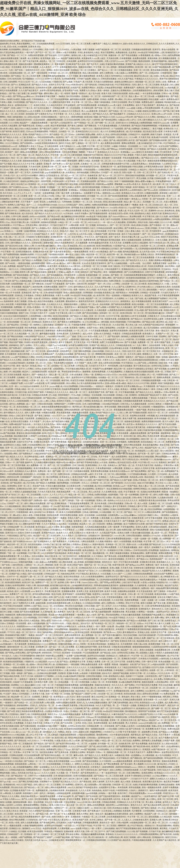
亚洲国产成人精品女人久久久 (138, 64)
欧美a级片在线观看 (160, 137)
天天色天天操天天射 (145, 465)
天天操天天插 (155, 831)
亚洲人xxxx (82, 336)
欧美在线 (165, 565)
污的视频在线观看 (56, 254)
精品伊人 (144, 170)
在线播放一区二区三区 (108, 377)
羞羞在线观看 (148, 682)
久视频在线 (57, 82)
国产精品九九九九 (101, 114)
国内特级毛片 (107, 536)
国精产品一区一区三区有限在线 (161, 638)
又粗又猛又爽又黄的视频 (54, 260)
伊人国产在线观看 (107, 137)
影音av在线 (90, 597)
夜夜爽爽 (94, 137)
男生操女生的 (17, 787)
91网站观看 (74, 225)
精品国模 (141, 641)
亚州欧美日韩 (63, 334)
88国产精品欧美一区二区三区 (109, 49)
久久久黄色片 (46, 67)
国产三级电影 (68, 500)
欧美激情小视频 (152, 152)
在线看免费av (114, 515)
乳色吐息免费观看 (156, 266)
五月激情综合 (81, 536)
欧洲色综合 (169, 129)
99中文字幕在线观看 (154, 518)
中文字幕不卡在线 (84, 826)
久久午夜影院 (106, 761)
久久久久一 (132, 618)
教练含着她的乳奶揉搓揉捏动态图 (163, 155)
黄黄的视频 (153, 58)
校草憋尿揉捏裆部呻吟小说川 (83, 228)
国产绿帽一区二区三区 (105, 123)
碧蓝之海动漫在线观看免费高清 (91, 539)
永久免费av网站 (158, 618)
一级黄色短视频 (23, 263)
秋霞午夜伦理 (119, 565)
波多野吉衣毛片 (89, 509)
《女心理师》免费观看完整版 (154, 263)
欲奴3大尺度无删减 (146, 483)
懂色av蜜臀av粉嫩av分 (145, 181)
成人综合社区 (28, 213)
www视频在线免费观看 (123, 761)
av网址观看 (50, 703)
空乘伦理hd (95, 172)
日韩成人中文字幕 (52, 723)
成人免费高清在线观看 (111, 143)
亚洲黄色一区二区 (33, 738)
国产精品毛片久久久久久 (37, 102)
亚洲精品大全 (114, 644)
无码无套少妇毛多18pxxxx (29, 773)
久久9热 (59, 676)
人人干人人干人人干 (23, 193)
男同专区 (157, 761)
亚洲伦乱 (19, 295)
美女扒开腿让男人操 (20, 222)
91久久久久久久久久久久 (127, 500)
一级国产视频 (141, 410)
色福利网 (145, 134)
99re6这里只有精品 (29, 257)
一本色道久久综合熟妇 (13, 761)
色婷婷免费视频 (99, 372)
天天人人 (85, 483)
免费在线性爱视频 (36, 55)
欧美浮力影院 (19, 131)
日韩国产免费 (169, 741)
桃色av (15, 694)
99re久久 (71, 787)
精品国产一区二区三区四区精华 (100, 298)
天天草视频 (140, 339)
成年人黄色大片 (88, 468)
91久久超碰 (76, 509)
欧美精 (61, 582)
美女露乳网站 (64, 509)
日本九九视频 (162, 240)
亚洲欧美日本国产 (130, 659)
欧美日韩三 (123, 793)
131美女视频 (76, 49)
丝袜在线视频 (98, 351)
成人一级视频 (11, 837)
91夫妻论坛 (117, 700)
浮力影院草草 (166, 152)
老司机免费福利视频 (71, 468)
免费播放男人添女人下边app (31, 146)
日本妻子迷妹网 (84, 79)
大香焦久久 (162, 275)
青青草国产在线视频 (113, 401)
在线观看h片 (43, 328)
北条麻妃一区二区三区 (91, 96)
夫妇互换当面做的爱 (147, 635)
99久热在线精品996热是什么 (141, 679)
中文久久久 (90, 237)
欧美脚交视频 (155, 644)
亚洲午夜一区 (146, 495)
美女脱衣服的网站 (164, 826)
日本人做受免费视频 (171, 55)
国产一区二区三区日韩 (120, 225)
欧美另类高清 (105, 647)
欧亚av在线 (93, 336)
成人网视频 (165, 577)
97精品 (50, 761)
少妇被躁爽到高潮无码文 (82, 585)
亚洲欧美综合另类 (41, 252)
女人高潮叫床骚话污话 (121, 518)
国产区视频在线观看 (158, 140)
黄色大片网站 (83, 814)
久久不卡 (45, 386)
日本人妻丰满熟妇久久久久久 (150, 120)
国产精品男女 (96, 272)
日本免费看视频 (61, 629)
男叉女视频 (141, 178)
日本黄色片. (96, 767)
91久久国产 (29, 383)
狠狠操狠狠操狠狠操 (141, 647)
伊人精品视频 (130, 161)
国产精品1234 (143, 559)
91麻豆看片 (173, 193)
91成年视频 (97, 506)
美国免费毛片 (66, 351)
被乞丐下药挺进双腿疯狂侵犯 (165, 64)
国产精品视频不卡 (118, 114)
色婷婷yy (159, 465)
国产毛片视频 (6, 164)
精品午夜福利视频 (59, 126)
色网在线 (141, 88)
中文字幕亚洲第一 (32, 547)
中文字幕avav (19, 225)
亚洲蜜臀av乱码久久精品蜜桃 (136, 243)
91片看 (119, 732)
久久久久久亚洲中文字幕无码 (48, 79)
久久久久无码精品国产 (68, 205)
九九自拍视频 (45, 82)
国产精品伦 (39, 744)
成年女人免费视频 (17, 404)
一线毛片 (162, 290)
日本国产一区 (107, 172)
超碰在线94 (5, 158)
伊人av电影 (92, 290)
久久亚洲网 (107, 492)
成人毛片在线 (95, 93)
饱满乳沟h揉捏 (14, 99)
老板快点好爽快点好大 (124, 82)
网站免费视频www (163, 457)
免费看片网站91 (89, 88)
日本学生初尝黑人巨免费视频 (20, 331)
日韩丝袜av (58, 717)
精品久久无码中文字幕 (145, 468)
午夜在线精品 (13, 536)
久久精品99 (103, 459)
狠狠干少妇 (24, 313)
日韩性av (128, 550)
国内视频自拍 (131, 711)
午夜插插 (163, 580)
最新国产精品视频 (121, 673)
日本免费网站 (129, 105)
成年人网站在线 (22, 170)
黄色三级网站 (85, 205)
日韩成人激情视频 (90, 512)
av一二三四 (11, 290)
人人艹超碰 (71, 336)
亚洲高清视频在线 (49, 117)
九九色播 (13, 729)
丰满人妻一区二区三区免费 (34, 550)
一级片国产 (30, 52)
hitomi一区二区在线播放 (54, 606)
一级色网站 (165, 515)
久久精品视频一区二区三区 (27, 334)
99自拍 (38, 143)
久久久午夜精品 (12, 143)
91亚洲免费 (25, 591)
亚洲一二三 (172, 196)
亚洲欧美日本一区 (109, 167)
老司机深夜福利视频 (91, 187)
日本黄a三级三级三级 (52, 544)
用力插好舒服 (105, 785)
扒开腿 (150, 178)
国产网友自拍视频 (15, 336)
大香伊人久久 (122, 137)
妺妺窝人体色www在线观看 (34, 216)
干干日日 (11, 632)
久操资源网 (72, 61)
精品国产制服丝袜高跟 (71, 58)
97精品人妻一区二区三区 (111, 741)
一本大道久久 (6, 656)
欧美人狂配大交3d (78, 533)
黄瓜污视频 (158, 129)
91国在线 (81, 275)
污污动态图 (77, 401)
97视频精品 (126, 295)
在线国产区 (76, 88)
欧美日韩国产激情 (163, 342)
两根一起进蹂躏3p (133, 755)
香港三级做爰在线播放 (120, 553)
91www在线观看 (155, 793)
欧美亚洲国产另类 (97, 392)
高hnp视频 (120, 626)
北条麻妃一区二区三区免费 (63, 366)
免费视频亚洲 (76, 73)
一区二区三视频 (12, 459)
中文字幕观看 (93, 342)
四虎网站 (163, 336)
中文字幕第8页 (170, 143)
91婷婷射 (96, 120)
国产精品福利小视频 (90, 741)
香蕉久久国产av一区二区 (79, 518)
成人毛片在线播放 (134, 131)
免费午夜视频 (93, 99)
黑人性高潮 (88, 82)
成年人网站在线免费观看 (50, 152)
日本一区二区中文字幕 (164, 354)
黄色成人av (27, 49)
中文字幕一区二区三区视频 (143, 656)
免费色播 (172, 82)
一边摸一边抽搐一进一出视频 (145, 539)
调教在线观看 (124, 407)
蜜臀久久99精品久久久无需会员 (67, 111)
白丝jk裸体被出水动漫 (48, 205)
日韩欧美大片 (154, 316)
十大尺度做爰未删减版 (108, 126)
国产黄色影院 (117, 483)
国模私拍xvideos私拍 (112, 193)
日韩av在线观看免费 (108, 178)
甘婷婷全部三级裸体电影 (43, 243)
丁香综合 (153, 398)
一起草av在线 (134, 263)
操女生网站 (118, 228)
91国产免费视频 (75, 823)
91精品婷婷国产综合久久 (35, 336)
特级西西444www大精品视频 (30, 626)
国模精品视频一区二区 (117, 752)
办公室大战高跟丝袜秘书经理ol (90, 383)
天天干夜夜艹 (27, 202)
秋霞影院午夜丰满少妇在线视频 (14, 167)
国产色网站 (130, 685)
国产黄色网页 (115, 459)
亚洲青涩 (71, 219)
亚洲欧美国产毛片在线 (76, 64)
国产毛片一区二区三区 (45, 52)
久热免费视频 (35, 316)
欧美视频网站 (15, 49)
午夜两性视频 (162, 375)
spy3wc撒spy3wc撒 (37, 459)
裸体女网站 (49, 93)
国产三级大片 (41, 708)
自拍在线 (38, 509)
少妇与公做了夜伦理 (89, 629)
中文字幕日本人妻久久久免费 (155, 216)
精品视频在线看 (18, 351)
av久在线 (104, 462)
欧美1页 (118, 172)
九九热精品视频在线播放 (45, 462)
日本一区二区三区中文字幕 (114, 662)
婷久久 (76, 644)
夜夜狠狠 (163, 193)
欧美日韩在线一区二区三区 (132, 313)
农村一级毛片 (115, 237)
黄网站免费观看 (129, 143)
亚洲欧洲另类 (11, 190)
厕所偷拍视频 (83, 172)
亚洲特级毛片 (145, 609)
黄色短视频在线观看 (160, 70)
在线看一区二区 (156, 670)
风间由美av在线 (137, 477)
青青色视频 (59, 178)
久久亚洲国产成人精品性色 (158, 717)
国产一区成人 (47, 178)
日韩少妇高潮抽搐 (87, 705)
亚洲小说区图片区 (107, 629)
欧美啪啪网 (5, 310)
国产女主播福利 (67, 149)
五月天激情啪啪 (173, 249)
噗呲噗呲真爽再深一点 (44, 64)
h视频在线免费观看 (68, 735)
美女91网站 (71, 383)
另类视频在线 (9, 530)
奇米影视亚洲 (154, 269)
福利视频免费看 (38, 263)
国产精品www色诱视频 (70, 199)
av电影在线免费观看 (86, 735)
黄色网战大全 (163, 105)
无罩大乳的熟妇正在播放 (118, 808)
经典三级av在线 (141, 644)
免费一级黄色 (79, 290)
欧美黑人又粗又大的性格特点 (109, 76)
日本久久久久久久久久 (77, 667)
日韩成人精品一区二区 (24, 389)
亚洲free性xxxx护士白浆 (162, 114)
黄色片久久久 (137, 805)
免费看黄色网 (90, 240)
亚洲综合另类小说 (17, 571)
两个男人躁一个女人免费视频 (63, 814)
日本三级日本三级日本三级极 (76, 779)
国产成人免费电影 (132, 129)
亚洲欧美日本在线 (148, 562)
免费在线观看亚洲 (15, 518)
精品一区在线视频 (36, 802)
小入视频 (15, 272)
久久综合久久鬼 (71, 348)
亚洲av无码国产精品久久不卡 (36, 134)
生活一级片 (46, 559)
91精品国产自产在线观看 (43, 688)
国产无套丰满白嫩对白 (112, 635)
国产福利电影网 (34, 653)
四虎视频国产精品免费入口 (154, 615)
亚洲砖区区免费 (128, 219)
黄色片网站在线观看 (31, 506)
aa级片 (163, 99)
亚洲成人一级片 (93, 626)
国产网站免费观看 (64, 269)
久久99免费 (47, 111)
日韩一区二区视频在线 (23, 744)
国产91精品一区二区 (26, 155)
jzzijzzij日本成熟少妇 (148, 723)
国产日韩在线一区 (137, 729)
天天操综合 (166, 269)
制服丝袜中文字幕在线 (93, 155)
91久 (22, 685)
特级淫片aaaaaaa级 (161, 123)
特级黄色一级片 (111, 541)
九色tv (50, 363)
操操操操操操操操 (31, 161)
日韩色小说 (123, 729)
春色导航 (65, 380)
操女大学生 (134, 703)
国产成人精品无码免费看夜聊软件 (64, 600)
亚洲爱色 (133, 395)
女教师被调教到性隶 (69, 67)
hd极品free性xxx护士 (127, 120)
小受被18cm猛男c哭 (46, 269)
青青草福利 (60, 64)
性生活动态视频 (130, 635)
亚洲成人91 (129, 468)
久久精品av (152, 673)
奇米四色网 (113, 366)
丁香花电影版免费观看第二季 (81, 503)
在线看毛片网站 (151, 307)
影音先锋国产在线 (71, 90)
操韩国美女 (126, 301)
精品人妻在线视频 (91, 73)
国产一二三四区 (125, 574)
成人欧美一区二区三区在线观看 (37, 746)
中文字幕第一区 (61, 114)
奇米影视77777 (147, 459)
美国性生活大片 (50, 322)
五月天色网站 (64, 55)
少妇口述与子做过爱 (29, 208)
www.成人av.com (18, 732)
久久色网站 (120, 298)
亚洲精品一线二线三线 (80, 711)
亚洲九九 (81, 703)
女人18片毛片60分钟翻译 (27, 175)
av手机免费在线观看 (152, 108)
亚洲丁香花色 (40, 202)
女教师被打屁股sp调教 (86, 134)
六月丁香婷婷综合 (127, 377)
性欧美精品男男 (64, 492)
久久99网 (133, 137)
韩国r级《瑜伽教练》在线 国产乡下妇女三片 (79, 571)
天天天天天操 (116, 243)
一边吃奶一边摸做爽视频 (44, 193)
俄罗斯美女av (122, 293)
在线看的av (71, 172)
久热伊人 (133, 790)
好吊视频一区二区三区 (156, 175)
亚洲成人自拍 (144, 632)
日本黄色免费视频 (87, 580)
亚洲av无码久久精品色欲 (29, 621)
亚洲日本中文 (11, 211)
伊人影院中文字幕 (35, 667)
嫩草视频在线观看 (78, 99)
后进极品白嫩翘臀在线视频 (61, 360)
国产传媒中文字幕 (101, 480)
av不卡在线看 (15, 293)
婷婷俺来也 (14, 345)
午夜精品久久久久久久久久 (147, 79)
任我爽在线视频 (51, 287)
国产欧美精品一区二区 (85, 354)
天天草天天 (130, 559)
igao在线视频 (92, 793)
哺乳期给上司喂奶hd (72, 544)
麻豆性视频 (46, 339)
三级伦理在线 (17, 565)
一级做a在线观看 (18, 667)
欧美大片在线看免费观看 (70, 512)
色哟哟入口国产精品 (17, 205)
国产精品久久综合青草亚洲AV (50, 670)
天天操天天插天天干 (59, 225)
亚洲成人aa (32, 137)
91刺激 (139, 108)
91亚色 (144, 582)
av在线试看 (40, 383)
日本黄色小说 (98, 269)
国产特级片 (104, 770)
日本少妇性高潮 (14, 79)
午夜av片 (18, 410)
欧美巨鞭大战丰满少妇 (60, 585)
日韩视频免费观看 (91, 823)
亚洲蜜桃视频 (7, 307)
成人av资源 (143, 503)
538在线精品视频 (143, 726)
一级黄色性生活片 (32, 70)
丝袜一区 (4, 293)
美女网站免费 (136, 216)
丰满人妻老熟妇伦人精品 (89, 52)
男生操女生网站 (73, 834)
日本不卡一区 (13, 577)
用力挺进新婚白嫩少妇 (155, 313)
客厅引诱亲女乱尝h (158, 243)
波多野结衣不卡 (128, 708)
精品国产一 (25, 123)
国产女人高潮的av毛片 (42, 228)
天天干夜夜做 (140, 149)
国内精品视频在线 (131, 252)
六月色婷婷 (162, 474)
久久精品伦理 (166, 817)
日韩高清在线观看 (120, 93)
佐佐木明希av (78, 237)
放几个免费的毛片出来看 (107, 211)
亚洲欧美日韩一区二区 (52, 167)
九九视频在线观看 (139, 404)
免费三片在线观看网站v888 (112, 342)
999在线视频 (102, 515)
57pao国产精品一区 (137, 208)
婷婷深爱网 (159, 90)
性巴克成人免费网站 (132, 741)
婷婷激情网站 (23, 705)
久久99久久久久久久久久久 (126, 834)
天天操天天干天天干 (98, 366)
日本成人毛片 (9, 175)
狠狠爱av (159, 392)
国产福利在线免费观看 (121, 304)
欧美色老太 (136, 571)
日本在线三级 (82, 366)
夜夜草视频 (73, 609)
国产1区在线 (97, 711)
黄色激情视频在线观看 (147, 597)
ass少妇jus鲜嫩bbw (129, 515)
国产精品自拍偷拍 (39, 272)
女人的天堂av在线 (85, 234)
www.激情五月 (138, 152)
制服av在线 (26, 99)
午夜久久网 (31, 585)
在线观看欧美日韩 (51, 290)
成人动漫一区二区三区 (76, 805)
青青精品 (163, 462)
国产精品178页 (42, 814)
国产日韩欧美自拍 (13, 213)
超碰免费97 (16, 260)
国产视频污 (80, 796)
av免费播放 (117, 811)
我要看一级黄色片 (79, 93)
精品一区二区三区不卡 (80, 231)
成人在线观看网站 (120, 457)
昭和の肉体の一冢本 (147, 389)
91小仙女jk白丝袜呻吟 (30, 386)
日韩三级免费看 (10, 82)
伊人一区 (151, 375)
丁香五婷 (7, 281)
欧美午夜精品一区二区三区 (145, 187)
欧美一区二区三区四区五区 (152, 205)
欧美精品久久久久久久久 (11, 134)
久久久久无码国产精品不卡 (38, 234)
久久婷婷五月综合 (170, 164)
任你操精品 (22, 290)
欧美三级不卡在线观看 (110, 219)
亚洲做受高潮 (38, 172)
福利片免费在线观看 (159, 790)
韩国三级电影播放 (103, 102)
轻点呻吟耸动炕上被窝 (154, 319)
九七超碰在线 (10, 779)
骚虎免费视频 (63, 483)
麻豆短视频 (66, 527)
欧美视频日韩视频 (93, 562)
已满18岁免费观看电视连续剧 (119, 539)
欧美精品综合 (102, 618)
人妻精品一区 (47, 506)
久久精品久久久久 (55, 304)
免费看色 (11, 489)
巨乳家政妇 (89, 559)
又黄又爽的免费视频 (82, 351)
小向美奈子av (109, 732)
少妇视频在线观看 (39, 372)
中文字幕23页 (144, 462)
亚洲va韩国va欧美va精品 (49, 149)
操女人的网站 (13, 208)
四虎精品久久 (112, 656)
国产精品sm (143, 720)
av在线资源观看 (22, 401)
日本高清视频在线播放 (76, 196)
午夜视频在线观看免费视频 (67, 685)
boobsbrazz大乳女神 (125, 117)
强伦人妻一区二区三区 (59, 375)
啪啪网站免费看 (27, 254)
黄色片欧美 (40, 749)
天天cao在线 (155, 237)
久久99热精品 (53, 498)
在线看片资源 (29, 360)
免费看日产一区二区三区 (46, 582)
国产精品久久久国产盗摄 (121, 480)
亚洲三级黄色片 (82, 272)
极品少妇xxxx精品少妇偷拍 (27, 129)
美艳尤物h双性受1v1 (30, 796)
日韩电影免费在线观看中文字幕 (116, 164)
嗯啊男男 (122, 826)
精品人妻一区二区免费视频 (86, 178)
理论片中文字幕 (133, 603)
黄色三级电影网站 (108, 328)
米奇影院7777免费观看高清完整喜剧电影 (134, 629)
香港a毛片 (65, 231)
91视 (167, 284)
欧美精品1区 (97, 401)
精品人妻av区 (91, 688)
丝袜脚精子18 (158, 547)
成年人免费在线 (106, 73)
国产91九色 (59, 597)
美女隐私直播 (36, 641)
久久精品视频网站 (115, 372)
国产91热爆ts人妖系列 (72, 187)
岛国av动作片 (122, 360)
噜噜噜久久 (148, 354)
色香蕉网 (127, 811)
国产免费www (59, 164)
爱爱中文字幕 (88, 799)
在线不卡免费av (82, 213)
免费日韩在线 (64, 474)
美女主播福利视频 (88, 208)
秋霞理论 (96, 594)
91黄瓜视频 (105, 518)
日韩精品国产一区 (52, 574)
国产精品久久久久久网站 (145, 117)
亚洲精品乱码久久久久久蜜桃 (134, 269)
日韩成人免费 (163, 389)
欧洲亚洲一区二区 (106, 688)
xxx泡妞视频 (170, 88)
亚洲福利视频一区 (94, 275)
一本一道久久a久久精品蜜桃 (114, 222)
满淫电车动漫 (115, 234)
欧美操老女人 (103, 225)
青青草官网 (46, 181)
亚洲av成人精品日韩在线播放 (41, 301)
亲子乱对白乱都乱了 (43, 108)
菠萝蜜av (94, 477)
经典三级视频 (89, 49)
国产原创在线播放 (21, 275)
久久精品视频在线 (13, 506)
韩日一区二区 (17, 158)
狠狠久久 (96, 79)
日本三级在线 (78, 465)
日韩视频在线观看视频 (151, 380)
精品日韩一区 (120, 369)
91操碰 (16, 612)
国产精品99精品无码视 (10, 676)
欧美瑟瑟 (127, 49)
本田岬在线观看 (126, 149)
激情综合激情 (90, 588)
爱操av (59, 52)
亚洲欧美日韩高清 (47, 568)
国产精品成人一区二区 (13, 140)
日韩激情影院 (166, 73)
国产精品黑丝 (16, 483)
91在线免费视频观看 (84, 149)
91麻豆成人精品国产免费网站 (24, 149)
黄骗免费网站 (96, 732)
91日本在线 (69, 213)
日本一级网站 (47, 70)
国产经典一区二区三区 (59, 310)
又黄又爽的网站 (133, 773)
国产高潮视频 (59, 580)
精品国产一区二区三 (130, 650)
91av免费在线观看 (168, 694)
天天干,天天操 (27, 676)
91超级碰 (93, 744)
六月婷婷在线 (32, 820)
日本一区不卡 (19, 369)
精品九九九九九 (43, 155)
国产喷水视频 (42, 310)
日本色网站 (38, 49)
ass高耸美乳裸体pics (139, 164)
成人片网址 (175, 304)
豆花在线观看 (39, 120)
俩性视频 (105, 322)
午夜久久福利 (141, 155)
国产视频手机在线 (27, 126)
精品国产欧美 (151, 295)
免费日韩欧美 (115, 281)
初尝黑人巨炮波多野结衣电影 (110, 88)
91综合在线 (128, 76)
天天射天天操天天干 (126, 178)
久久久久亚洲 (85, 790)
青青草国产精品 (57, 489)
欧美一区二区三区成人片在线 (42, 196)
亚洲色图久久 (149, 240)
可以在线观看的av (29, 700)
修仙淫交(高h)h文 (142, 76)
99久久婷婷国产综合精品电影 (54, 553)
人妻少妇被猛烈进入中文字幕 (95, 55)
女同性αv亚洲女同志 (77, 726)
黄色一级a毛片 (23, 366)
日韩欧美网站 (104, 170)
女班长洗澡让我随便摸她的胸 (70, 249)
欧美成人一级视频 (129, 389)
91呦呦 (162, 360)
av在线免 (151, 582)
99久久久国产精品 (126, 79)
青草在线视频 (110, 407)
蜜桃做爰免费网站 (126, 67)
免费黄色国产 (130, 88)
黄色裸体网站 (102, 735)
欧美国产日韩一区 (27, 790)
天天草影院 (45, 161)
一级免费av (150, 612)
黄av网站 (119, 99)
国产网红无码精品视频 (29, 782)
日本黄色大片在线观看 (17, 609)
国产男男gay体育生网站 (111, 582)
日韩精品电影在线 (106, 85)
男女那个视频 (49, 770)
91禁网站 (87, 401)
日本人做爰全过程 (81, 732)
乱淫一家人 (14, 386)
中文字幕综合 (127, 363)
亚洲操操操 (76, 817)
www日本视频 (169, 714)
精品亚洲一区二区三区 (96, 254)
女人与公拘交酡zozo (91, 322)
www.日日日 (36, 828)
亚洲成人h (9, 231)
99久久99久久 (94, 222)
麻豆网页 (160, 322)
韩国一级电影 (17, 673)
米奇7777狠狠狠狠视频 (124, 181)
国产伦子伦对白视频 (37, 304)
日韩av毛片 (86, 120)
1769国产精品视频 (62, 837)
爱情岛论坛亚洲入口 (22, 521)
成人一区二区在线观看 (50, 380)
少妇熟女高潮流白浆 (54, 711)
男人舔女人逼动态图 (122, 498)
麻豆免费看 (8, 741)
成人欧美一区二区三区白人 (165, 184)
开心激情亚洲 (132, 609)
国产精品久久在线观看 (157, 149)
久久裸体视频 (105, 571)
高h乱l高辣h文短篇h (140, 225)
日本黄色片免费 (171, 131)
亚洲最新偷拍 (62, 664)
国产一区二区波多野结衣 (153, 234)
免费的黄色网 (85, 556)
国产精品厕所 (142, 140)
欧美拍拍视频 (72, 260)
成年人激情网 (99, 782)
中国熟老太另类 (24, 779)
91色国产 (78, 82)
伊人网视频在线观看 (168, 58)
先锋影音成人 (171, 621)
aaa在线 (59, 240)
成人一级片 (66, 377)
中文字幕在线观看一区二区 (23, 310)
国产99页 (11, 711)
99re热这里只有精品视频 (149, 52)
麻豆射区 (172, 462)
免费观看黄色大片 (34, 770)
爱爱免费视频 (77, 117)
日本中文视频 (152, 336)
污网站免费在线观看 (89, 664)
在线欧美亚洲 (138, 518)
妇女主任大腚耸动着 (54, 802)
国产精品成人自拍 (108, 653)
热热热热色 (165, 550)
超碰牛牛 (29, 462)
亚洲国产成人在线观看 (140, 407)
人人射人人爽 (122, 413)
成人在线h (155, 76)
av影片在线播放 (70, 52)
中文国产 (89, 257)
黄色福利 (126, 697)
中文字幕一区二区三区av (83, 102)
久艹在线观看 (117, 129)
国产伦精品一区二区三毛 (67, 568)
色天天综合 (8, 193)
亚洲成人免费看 (107, 99)
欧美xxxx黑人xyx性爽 (59, 328)
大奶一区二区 (130, 597)
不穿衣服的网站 (134, 322)
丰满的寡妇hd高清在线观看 (87, 621)
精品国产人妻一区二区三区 (32, 577)
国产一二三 (32, 205)
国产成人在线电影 (92, 708)
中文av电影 (139, 310)
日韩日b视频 (90, 606)
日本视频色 (29, 295)
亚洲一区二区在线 (89, 457)
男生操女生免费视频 (18, 249)
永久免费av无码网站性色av (166, 679)
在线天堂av (87, 114)
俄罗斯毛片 (75, 457)
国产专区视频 (161, 369)
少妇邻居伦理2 (151, 676)
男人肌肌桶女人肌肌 (121, 571)
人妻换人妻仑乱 (72, 623)
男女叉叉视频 (134, 102)
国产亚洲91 (71, 284)
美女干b (3, 205)
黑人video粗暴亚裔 (90, 111)
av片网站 (116, 284)
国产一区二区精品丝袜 (149, 73)
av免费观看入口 (54, 202)
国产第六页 (50, 744)
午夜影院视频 (21, 304)
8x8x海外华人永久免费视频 (157, 691)
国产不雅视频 (129, 521)
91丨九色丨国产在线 (14, 70)
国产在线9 (5, 790)
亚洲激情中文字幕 (115, 550)
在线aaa (141, 623)
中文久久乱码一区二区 (28, 82)
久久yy (115, 287)
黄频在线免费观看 (170, 761)
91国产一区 (52, 550)
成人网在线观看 (66, 562)
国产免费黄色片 (60, 541)
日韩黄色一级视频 (50, 298)
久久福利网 (17, 793)
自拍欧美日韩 (168, 536)
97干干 (56, 67)
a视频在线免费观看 (39, 123)
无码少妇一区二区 (47, 705)
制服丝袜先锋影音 (103, 685)
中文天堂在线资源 (145, 591)
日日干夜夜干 (44, 618)
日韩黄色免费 (171, 319)
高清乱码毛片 (170, 310)
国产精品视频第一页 (153, 626)
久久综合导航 (37, 211)
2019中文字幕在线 (22, 319)
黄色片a (118, 688)
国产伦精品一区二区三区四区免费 (26, 76)
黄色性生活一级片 (110, 562)
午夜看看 (34, 170)
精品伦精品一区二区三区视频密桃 (84, 398)
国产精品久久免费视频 (32, 260)
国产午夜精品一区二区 (84, 123)
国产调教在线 (91, 126)
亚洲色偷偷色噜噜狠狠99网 (59, 603)
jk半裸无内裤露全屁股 (154, 167)
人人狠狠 (80, 530)
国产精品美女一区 (19, 776)
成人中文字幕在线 (135, 826)
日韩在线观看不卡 (28, 269)
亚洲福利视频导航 (159, 61)
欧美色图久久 (149, 334)
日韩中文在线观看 (119, 102)
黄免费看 (151, 767)
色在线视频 (105, 304)
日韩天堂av (125, 404)
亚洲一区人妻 (60, 565)
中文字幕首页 (25, 339)
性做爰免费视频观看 (71, 389)
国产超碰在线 (6, 541)
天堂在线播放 (70, 802)
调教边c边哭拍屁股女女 (50, 175)
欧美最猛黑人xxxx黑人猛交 (94, 58)
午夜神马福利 (58, 181)
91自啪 (52, 313)
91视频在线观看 (46, 776)
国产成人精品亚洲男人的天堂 (122, 140)
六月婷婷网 (78, 708)
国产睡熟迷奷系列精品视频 (109, 240)
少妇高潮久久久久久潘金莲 (82, 310)
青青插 (67, 93)
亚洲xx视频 (115, 568)
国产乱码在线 (67, 723)
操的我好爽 (38, 287)
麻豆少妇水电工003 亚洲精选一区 (26, 184)
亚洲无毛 (157, 49)
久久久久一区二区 (8, 600)
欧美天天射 (106, 93)
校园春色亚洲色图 (49, 222)
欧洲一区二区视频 (71, 167)
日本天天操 (150, 331)
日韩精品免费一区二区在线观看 (67, 108)
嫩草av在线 (79, 755)
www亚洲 (119, 199)
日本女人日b (69, 621)
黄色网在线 (170, 211)
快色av (94, 90)
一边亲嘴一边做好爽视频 (25, 231)
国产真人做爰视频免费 (101, 612)
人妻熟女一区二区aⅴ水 (89, 304)
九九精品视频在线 (130, 281)
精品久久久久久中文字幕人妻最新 (119, 155)
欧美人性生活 (151, 641)
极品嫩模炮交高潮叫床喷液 (73, 216)
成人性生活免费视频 (69, 386)
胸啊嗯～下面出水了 (88, 152)
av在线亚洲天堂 (66, 123)
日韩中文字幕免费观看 (155, 272)
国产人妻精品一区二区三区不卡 (86, 143)
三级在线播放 (48, 325)
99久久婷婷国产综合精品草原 (151, 325)
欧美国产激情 (17, 650)
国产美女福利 (51, 55)
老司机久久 (168, 802)
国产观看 (20, 462)
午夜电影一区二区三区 (58, 73)
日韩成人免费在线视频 (45, 295)
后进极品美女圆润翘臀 (47, 673)
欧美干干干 (44, 208)
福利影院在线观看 (48, 796)
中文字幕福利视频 (127, 392)
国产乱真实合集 (62, 752)
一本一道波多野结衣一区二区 (136, 688)
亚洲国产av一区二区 (165, 334)
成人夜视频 (79, 562)
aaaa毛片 (145, 237)
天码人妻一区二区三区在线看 (141, 594)
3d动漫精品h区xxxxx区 (169, 307)
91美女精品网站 (162, 682)
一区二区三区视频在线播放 (121, 70)
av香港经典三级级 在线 (79, 339)
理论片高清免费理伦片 (159, 170)
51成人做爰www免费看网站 (127, 73)
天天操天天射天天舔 (12, 580)
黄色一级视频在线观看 (95, 729)
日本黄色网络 (103, 749)
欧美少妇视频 (138, 304)
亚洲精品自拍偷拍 (167, 785)
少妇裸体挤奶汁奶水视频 (67, 184)
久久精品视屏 (101, 310)
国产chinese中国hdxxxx (118, 216)
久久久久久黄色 (49, 773)
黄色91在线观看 (169, 49)
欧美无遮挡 (53, 266)
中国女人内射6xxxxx (105, 199)
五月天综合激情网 (72, 120)
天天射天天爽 (164, 228)
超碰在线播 (41, 603)
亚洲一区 (83, 140)
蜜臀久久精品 (85, 161)
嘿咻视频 (119, 184)
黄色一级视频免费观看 (113, 272)
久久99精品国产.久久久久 (114, 339)
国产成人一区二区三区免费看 (62, 647)
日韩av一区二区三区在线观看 (70, 170)
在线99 (21, 533)
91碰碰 (139, 111)
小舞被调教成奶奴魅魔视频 (54, 76)
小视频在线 (29, 662)
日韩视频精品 (38, 99)
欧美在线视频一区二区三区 (29, 219)
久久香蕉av (26, 556)
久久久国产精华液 (103, 287)
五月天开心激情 (135, 354)
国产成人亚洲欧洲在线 (25, 88)
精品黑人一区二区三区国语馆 (53, 61)
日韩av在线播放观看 (135, 626)
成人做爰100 (17, 618)
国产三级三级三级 (156, 621)
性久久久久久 (101, 559)
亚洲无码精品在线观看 (30, 808)
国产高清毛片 (119, 278)
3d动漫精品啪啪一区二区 (20, 73)
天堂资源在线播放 (115, 597)
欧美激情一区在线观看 (112, 158)
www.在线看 (76, 761)
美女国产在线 (39, 486)
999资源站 (172, 263)
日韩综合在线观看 (119, 170)
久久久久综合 (130, 483)
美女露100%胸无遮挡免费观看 (62, 615)
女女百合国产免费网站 (168, 146)
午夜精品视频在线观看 (142, 840)
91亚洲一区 (34, 380)
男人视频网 (139, 764)
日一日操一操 (48, 738)
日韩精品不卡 (134, 134)
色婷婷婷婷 (9, 301)
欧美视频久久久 (164, 562)
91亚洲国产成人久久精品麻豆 (126, 246)
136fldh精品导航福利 (56, 336)
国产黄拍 (115, 641)
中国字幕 (130, 339)
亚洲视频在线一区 (136, 606)
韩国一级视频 (162, 357)
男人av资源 (120, 609)
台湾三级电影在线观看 (55, 383)
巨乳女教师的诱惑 (144, 219)
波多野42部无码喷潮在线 (51, 90)
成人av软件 (88, 334)
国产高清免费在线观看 (87, 105)
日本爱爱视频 (18, 738)
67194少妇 (156, 536)
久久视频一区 (63, 773)
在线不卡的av (93, 328)
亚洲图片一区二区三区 (83, 202)
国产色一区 (38, 293)
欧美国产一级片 (12, 152)
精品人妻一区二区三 (133, 202)
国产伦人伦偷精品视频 (118, 263)
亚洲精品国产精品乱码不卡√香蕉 (153, 395)
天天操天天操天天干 (170, 293)
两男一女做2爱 (35, 298)
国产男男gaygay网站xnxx (24, 96)
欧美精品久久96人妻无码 (133, 193)
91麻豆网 (36, 339)
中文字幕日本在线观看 (129, 562)
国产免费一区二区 (49, 480)
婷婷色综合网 (13, 477)
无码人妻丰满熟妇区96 (127, 632)
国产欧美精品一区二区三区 (103, 623)
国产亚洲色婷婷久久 (43, 541)
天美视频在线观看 (88, 181)
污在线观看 (35, 222)
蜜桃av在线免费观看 (29, 152)
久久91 (45, 495)
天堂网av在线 (74, 541)
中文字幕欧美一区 (132, 492)
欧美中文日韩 (114, 650)
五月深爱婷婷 (11, 354)
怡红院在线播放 (73, 96)
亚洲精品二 (146, 129)
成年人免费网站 (138, 691)
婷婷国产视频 (37, 93)
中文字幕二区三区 (31, 752)
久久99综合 (64, 49)
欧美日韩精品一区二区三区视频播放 (34, 190)
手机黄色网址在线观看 (64, 363)
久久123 (84, 577)
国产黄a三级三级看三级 (20, 93)
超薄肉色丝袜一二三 (24, 105)
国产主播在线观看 (28, 726)
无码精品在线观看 (88, 190)
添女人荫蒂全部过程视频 (116, 134)
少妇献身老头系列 (163, 287)
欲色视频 (98, 293)
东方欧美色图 (101, 503)
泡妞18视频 (154, 222)
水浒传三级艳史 (48, 184)
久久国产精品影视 (148, 770)
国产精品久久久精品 (79, 316)
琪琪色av (96, 700)
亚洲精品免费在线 (117, 131)
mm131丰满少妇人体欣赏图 (89, 802)
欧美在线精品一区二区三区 (29, 407)
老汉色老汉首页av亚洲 (153, 131)
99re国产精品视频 (62, 506)
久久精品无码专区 (55, 105)
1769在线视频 (88, 486)
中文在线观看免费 (91, 653)
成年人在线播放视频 (36, 623)
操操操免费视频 (7, 764)
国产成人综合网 (73, 164)
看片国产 (76, 749)
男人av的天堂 (95, 492)
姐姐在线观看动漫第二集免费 (14, 58)
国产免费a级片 (16, 348)
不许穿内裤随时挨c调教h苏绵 (32, 656)
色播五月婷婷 (71, 597)
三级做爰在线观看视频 (43, 281)
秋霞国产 (69, 178)
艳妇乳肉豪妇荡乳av (149, 580)
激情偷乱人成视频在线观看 (133, 336)
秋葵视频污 (154, 577)
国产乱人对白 (26, 536)
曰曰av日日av (112, 375)
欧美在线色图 (105, 600)
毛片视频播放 (28, 79)
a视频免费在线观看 (55, 120)
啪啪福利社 (74, 629)
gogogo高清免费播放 (105, 609)
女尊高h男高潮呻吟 (137, 717)
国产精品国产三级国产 (50, 129)
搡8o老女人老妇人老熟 (75, 254)
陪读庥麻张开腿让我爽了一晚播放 (51, 96)
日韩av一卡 (10, 462)
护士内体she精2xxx (146, 287)
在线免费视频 (30, 650)
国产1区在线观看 (36, 574)
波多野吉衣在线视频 (96, 656)
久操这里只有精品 (41, 530)
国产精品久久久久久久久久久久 (49, 213)
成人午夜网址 (34, 58)
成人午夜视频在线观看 (142, 301)
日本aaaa (30, 131)
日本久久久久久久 (113, 351)
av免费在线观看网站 (162, 219)
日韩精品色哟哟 (109, 802)
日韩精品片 (38, 659)
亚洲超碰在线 (9, 785)
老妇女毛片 (85, 623)
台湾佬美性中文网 (44, 88)
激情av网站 (107, 278)
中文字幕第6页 (123, 758)
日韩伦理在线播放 (109, 79)
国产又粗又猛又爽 (31, 61)
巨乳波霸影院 (70, 105)
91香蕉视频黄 (144, 55)
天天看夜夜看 (149, 386)
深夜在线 (162, 187)
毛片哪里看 (137, 811)
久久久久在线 (15, 629)
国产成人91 (103, 70)
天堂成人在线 (64, 480)
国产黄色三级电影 (76, 126)
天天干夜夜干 (165, 735)
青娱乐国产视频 (16, 342)
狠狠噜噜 (87, 372)
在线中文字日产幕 (57, 85)
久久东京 (98, 360)
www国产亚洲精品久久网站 (23, 357)
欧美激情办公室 (143, 708)
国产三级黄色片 (166, 676)
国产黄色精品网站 (109, 120)
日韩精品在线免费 (104, 228)
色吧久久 (101, 134)
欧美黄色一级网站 (78, 328)
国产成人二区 (154, 471)
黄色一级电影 (104, 90)
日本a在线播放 (76, 375)
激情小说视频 (147, 603)
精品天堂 (49, 556)
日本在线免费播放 (70, 152)
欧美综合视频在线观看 (144, 372)
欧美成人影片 (13, 591)
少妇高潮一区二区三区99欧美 (153, 246)
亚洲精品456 (100, 375)
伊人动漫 (53, 395)
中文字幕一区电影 (116, 231)
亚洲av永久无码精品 (103, 334)
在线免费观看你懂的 (127, 556)
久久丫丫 (103, 336)
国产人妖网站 (26, 345)
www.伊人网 (120, 536)
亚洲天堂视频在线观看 (83, 776)
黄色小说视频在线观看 (132, 240)
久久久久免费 (41, 254)
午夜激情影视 (164, 126)
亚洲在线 (5, 483)
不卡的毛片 (75, 773)
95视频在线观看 (151, 193)
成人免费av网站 (172, 703)
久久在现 (91, 609)
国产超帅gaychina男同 (135, 565)
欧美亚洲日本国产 (161, 301)
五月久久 (11, 401)
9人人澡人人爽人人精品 (98, 140)
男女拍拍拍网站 (113, 615)
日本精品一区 (26, 325)
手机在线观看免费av (46, 137)
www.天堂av (118, 161)
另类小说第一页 (51, 49)
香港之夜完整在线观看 (113, 202)
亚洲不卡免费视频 (171, 787)
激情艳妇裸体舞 (20, 802)
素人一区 (59, 93)
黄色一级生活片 (163, 331)
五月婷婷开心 (76, 334)
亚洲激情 (36, 697)
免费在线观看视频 (100, 205)
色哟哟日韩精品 (167, 158)
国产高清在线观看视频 (118, 196)
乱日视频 (22, 831)
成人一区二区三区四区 (15, 114)
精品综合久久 (42, 348)
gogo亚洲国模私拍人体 (55, 172)
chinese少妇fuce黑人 (91, 582)
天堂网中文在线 (74, 404)
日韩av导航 (8, 410)
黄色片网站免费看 (17, 820)
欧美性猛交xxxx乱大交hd (65, 697)
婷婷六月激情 (157, 134)
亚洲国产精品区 (49, 533)
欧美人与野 (93, 363)
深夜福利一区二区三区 (73, 240)
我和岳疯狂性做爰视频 (135, 175)
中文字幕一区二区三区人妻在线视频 (67, 155)
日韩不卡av (92, 325)
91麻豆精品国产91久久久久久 (125, 714)
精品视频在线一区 (101, 553)
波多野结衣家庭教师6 (119, 331)
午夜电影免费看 (79, 325)
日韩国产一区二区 (15, 503)
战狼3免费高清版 (125, 530)
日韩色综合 (63, 398)
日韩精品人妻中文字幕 (138, 506)
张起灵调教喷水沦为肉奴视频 (141, 457)
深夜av (14, 773)
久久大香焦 (14, 123)
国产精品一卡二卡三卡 (17, 55)
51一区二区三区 (81, 331)
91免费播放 (39, 758)
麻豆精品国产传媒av (87, 307)
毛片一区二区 (32, 539)
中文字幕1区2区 (105, 325)
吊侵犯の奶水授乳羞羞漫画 (36, 342)
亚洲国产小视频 (41, 600)
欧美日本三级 (28, 582)
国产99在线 (10, 263)
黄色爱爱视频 (155, 164)
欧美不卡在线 (111, 591)
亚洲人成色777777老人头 (22, 108)
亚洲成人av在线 (43, 126)
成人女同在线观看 (99, 231)
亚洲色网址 (132, 222)
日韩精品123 (134, 170)
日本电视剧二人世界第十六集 (126, 670)
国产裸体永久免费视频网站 (70, 322)
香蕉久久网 (29, 246)
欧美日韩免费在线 (104, 246)
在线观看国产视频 (83, 594)
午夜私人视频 (6, 102)
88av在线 (123, 375)
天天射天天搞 (66, 290)
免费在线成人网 (116, 837)
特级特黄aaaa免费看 (105, 184)
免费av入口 (8, 547)
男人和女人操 (167, 108)
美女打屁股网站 (108, 52)
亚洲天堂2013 (122, 123)
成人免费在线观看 (117, 723)
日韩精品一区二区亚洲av (11, 752)
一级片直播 (112, 793)
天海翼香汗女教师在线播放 (38, 237)
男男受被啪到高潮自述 (165, 254)
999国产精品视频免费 (162, 67)
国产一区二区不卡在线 (110, 708)
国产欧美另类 (166, 834)
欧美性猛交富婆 (82, 632)
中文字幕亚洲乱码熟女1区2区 (134, 266)
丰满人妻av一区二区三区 (14, 237)
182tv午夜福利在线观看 (32, 398)
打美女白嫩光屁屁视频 (166, 257)
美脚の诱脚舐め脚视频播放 (161, 260)
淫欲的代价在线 (71, 679)
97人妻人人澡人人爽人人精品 (43, 401)
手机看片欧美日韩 (53, 591)
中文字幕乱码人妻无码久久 (88, 574)
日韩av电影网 (170, 392)
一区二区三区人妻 (34, 732)
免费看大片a (85, 90)
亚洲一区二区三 (25, 486)
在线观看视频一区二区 (21, 284)
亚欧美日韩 (82, 284)
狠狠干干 (63, 287)
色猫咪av (113, 462)
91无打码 (72, 234)
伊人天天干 (10, 512)
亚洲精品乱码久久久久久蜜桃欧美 (94, 568)
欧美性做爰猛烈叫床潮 (60, 208)
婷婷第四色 (47, 653)
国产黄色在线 (111, 556)
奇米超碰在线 (42, 360)
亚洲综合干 (100, 489)
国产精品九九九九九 (150, 158)
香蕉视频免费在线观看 (124, 410)
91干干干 (9, 278)
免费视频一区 (20, 307)
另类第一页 (147, 199)
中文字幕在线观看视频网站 (88, 219)
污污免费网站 (68, 785)
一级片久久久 (64, 117)
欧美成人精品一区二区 (40, 366)
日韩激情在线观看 (39, 714)
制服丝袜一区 (115, 55)
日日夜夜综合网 (74, 486)
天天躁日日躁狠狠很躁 (104, 82)
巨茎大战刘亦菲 (166, 556)
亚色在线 (98, 202)
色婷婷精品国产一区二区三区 (115, 96)
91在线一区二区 (80, 222)
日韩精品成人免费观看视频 (140, 123)
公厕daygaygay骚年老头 (29, 480)
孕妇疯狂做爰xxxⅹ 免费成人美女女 (24, 240)
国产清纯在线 (91, 85)
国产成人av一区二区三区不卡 (74, 175)
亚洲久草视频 (151, 228)
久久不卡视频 (73, 76)
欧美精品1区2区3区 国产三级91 (62, 700)
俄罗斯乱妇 (77, 407)
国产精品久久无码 (107, 117)
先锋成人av (113, 465)
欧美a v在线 (161, 82)
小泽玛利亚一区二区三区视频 (75, 158)
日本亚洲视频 (19, 102)
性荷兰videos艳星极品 (99, 252)
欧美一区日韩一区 (59, 234)
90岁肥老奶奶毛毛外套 (89, 167)
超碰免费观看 (53, 351)
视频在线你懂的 (26, 64)
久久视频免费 (82, 243)
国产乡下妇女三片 (66, 547)
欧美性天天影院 (64, 401)
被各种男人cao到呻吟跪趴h (131, 190)
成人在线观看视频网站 (23, 767)
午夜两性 (101, 357)
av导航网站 (78, 360)
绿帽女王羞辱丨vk (85, 808)
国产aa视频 (68, 82)
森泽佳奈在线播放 (116, 559)
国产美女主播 (160, 603)
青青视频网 (72, 161)
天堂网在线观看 (16, 755)
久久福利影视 (141, 585)
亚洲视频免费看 (69, 79)
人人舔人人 (127, 820)
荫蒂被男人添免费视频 (152, 741)
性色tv (66, 711)
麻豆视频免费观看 (88, 76)
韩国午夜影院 (99, 544)
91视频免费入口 (170, 404)
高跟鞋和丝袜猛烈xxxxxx (126, 767)
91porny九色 (53, 662)
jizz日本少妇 (15, 500)
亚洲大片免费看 (74, 799)
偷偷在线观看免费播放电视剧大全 (163, 161)
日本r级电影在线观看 (53, 293)
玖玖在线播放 (38, 556)
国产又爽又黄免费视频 (118, 703)
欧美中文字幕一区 (138, 673)
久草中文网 (16, 216)
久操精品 (13, 831)
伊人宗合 (107, 284)
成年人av (56, 58)
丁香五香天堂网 (150, 498)
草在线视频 (17, 287)
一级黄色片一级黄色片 (104, 386)
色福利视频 (113, 495)
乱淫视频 (16, 700)
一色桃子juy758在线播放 (57, 345)
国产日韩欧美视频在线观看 (70, 550)
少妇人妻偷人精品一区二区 (137, 231)
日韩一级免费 (114, 527)
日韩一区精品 (22, 380)
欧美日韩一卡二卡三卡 (25, 814)
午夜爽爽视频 (136, 348)
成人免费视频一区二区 (37, 465)
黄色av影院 (46, 621)
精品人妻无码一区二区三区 (15, 298)
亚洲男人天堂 (83, 591)
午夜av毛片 (142, 161)
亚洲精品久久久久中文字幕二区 (131, 802)
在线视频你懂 (124, 319)
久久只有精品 (98, 556)
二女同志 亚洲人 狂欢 (83, 723)
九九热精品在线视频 (65, 354)
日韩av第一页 (131, 503)
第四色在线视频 (40, 615)
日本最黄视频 (126, 58)
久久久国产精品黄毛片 (29, 90)
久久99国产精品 (35, 290)
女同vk (38, 369)
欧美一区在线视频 (87, 515)
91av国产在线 (140, 363)
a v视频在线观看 (14, 826)
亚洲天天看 (47, 369)
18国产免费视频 (25, 837)
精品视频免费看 (84, 700)
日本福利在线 (152, 208)
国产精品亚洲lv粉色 (142, 746)
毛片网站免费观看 (109, 547)
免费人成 (123, 211)
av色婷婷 (84, 673)
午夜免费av (76, 659)
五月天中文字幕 (113, 316)
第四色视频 (16, 398)
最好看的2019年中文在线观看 (134, 316)
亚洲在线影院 (6, 682)
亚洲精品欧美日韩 (25, 600)
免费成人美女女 (169, 521)
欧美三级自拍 (114, 266)
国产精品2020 (137, 319)
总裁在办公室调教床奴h (121, 90)
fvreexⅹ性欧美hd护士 (75, 85)
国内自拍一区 (39, 477)
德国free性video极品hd (56, 263)
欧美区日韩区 (40, 105)
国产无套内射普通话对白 (61, 252)
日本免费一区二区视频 (63, 521)
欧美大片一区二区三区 (158, 413)
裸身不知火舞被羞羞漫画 (147, 556)
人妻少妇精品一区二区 (74, 670)
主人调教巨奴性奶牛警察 (60, 102)
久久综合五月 (7, 319)
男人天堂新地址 (12, 714)
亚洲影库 (48, 164)
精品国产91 (136, 796)
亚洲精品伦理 (25, 85)
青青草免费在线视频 (100, 471)
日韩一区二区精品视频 (93, 521)
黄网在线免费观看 (72, 410)
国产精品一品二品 (127, 465)
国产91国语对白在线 (155, 88)
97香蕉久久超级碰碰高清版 (54, 219)
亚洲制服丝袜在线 (122, 691)
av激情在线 (172, 410)
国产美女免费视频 (140, 744)
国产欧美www (103, 208)
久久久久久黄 (150, 764)
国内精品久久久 (164, 117)
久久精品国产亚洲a (108, 533)
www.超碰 (131, 108)
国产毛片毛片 (93, 64)
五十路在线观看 (52, 146)
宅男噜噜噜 (67, 202)
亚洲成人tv (5, 398)
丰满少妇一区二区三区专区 (128, 380)
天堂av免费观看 (171, 202)
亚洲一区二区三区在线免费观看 (141, 257)
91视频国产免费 (100, 234)
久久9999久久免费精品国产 (43, 354)
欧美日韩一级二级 (143, 67)
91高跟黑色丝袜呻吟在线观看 (121, 310)
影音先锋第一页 (151, 700)
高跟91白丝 (132, 544)
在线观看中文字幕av (31, 178)
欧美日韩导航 (24, 354)
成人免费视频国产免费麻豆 (156, 298)
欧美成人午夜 (89, 211)
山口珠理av (27, 580)
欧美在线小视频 (91, 117)
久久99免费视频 (30, 618)
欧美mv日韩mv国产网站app (106, 149)
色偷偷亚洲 (93, 175)
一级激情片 (8, 703)
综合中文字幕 (9, 366)
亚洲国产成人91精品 (18, 574)
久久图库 (152, 474)
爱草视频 (75, 208)
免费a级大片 (125, 656)
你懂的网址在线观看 (122, 398)
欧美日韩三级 (61, 738)
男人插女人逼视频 (38, 187)
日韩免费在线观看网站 (149, 834)
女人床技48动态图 (32, 117)
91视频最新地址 (163, 96)
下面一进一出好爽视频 (129, 495)
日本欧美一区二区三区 (100, 483)
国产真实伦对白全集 (157, 196)
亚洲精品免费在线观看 (133, 700)
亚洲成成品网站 (48, 240)
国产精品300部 (54, 216)
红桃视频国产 (26, 477)
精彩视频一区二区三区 (145, 82)
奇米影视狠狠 (95, 158)
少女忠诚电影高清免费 (32, 199)
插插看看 (52, 272)
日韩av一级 (167, 93)
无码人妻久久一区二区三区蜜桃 (146, 85)
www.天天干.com (56, 348)
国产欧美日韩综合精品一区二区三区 (70, 281)
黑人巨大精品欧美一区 (146, 377)
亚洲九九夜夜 (142, 527)
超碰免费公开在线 (150, 732)
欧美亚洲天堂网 (136, 331)
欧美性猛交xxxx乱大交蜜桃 (29, 111)
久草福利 (175, 366)
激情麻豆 (26, 828)
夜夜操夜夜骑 (21, 764)
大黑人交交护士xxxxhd (114, 61)
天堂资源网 (75, 483)
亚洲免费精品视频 (45, 629)
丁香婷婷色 (135, 808)
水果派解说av (77, 193)
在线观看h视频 (79, 793)
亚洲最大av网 (156, 820)
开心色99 (128, 99)
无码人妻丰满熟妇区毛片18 (60, 708)
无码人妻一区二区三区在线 (79, 612)
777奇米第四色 (47, 741)
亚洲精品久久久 (108, 187)
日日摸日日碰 (21, 392)
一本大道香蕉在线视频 (151, 93)
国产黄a (101, 615)
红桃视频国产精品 (90, 758)
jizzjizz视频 (55, 386)
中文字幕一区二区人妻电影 (105, 67)
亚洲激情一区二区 (63, 325)
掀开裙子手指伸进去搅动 (97, 281)
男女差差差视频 (64, 413)
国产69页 (167, 626)
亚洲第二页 (16, 199)
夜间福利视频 (43, 585)
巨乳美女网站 (32, 225)
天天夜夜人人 (68, 764)
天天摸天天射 (145, 137)
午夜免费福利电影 (164, 181)
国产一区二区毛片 (23, 172)
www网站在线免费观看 (72, 211)
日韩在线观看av (90, 170)
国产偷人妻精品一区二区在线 (72, 298)
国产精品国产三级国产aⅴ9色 (84, 694)
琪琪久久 (142, 767)
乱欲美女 (133, 52)
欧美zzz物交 (135, 93)
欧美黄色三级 (109, 293)
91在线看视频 (125, 541)
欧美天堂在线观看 (31, 67)
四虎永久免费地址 (61, 228)
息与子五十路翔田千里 (157, 278)
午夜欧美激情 (44, 691)
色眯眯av (37, 325)
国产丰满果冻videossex (19, 187)
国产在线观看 (172, 664)
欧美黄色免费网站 (97, 577)
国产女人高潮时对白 (127, 287)
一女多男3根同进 (150, 796)
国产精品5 (64, 662)
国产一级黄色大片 (41, 489)
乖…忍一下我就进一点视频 (125, 705)
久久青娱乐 (77, 603)
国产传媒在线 (102, 237)
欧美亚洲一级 (54, 372)
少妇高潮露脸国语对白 (143, 90)
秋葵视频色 (171, 615)
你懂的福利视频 (26, 562)
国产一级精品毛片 (40, 375)
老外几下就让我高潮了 (146, 105)
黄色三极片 (169, 90)
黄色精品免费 (144, 618)
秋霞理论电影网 (50, 828)
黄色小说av (62, 246)
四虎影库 (62, 673)
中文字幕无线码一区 (132, 732)
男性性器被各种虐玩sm (72, 372)
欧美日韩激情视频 (118, 322)
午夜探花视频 (78, 688)
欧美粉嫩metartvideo (163, 459)
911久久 (155, 462)
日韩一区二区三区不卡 (147, 172)
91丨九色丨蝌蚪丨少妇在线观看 (147, 345)
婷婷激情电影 (172, 272)
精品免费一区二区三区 (21, 697)
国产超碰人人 (30, 673)
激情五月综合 (65, 143)
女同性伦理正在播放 (160, 366)
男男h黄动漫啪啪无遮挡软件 (106, 585)
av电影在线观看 (158, 664)
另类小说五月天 (129, 351)
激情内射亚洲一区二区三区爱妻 (38, 140)
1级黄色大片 (150, 826)
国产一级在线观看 (40, 73)
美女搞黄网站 (88, 489)
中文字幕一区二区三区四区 (99, 146)
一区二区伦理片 (119, 108)
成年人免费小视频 (58, 161)
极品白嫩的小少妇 (52, 211)
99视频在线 (120, 755)
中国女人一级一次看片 (92, 828)
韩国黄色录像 (111, 319)
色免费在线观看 (140, 58)
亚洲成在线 (5, 149)
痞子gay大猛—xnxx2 (9, 782)
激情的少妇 (76, 55)
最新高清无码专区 (24, 120)
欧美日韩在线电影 (61, 316)
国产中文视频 (131, 61)
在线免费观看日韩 (87, 184)
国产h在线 (70, 278)
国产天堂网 (139, 307)
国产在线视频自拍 (55, 275)
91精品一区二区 (65, 222)
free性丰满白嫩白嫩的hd (46, 246)
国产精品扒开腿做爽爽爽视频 (144, 126)
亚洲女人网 (101, 500)
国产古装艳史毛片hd (44, 114)
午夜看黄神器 (22, 512)
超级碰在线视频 (127, 585)
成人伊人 (30, 735)
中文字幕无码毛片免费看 (147, 685)
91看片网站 (47, 316)
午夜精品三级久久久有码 (81, 480)
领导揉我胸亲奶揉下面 (94, 319)
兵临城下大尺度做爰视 (55, 284)
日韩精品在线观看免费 (132, 334)
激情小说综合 (30, 158)
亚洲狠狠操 (88, 293)
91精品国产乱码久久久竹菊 (150, 714)
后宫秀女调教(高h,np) (133, 386)
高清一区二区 (121, 354)
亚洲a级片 (103, 111)
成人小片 (104, 131)
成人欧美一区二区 (159, 533)
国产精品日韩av (50, 398)
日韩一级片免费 (63, 193)
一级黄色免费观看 (81, 252)
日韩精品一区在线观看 (128, 146)
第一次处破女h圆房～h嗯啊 (108, 638)
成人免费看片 (60, 612)
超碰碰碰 (159, 102)
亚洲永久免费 (124, 533)
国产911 (14, 85)
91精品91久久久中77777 (85, 618)
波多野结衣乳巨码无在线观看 (90, 61)
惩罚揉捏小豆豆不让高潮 (153, 667)
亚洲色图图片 (6, 369)
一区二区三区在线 (80, 492)
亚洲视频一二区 (54, 187)
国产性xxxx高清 (151, 190)
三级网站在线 (24, 211)
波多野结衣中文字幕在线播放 (84, 377)
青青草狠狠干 (64, 395)
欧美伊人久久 (138, 295)
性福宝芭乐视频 (78, 380)
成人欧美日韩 (99, 295)
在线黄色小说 (162, 582)
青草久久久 (39, 588)
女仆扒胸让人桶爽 (51, 199)
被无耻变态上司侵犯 (166, 764)
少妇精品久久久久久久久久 (139, 114)
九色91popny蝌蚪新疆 (119, 477)
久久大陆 (103, 465)
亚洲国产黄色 (173, 290)
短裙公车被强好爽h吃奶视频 (112, 64)
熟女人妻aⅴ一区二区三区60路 (142, 96)
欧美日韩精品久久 (156, 284)
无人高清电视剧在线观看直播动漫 (150, 249)
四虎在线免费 (53, 515)
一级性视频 (74, 664)
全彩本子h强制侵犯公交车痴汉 (106, 249)
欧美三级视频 (21, 301)
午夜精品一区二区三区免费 (94, 817)
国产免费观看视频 (11, 254)
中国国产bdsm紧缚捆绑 (103, 369)
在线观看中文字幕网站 (44, 676)
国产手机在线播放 (130, 55)
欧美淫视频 (46, 58)
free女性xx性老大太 (132, 184)
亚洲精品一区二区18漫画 (29, 559)
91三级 (23, 137)
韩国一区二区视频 (29, 691)
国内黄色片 (44, 225)
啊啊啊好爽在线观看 (104, 354)
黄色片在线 (143, 222)
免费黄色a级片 (173, 99)
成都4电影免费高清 (61, 88)
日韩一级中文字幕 (73, 582)
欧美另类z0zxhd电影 (51, 377)
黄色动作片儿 (158, 609)
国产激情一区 (117, 275)
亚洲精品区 (37, 322)
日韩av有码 (137, 498)
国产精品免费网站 (139, 471)
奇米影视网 (134, 293)
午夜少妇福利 (9, 120)
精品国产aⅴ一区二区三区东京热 (163, 720)
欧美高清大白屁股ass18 (120, 471)
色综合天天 (147, 184)
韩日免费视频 (6, 275)
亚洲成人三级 (122, 395)
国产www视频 (116, 252)
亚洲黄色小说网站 (78, 752)
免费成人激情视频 (114, 524)
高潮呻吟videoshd (156, 211)
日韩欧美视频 (40, 515)
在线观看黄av (29, 348)
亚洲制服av (126, 152)
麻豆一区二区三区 (160, 823)
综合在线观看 (109, 395)
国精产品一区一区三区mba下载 (98, 565)
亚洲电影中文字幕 (13, 178)
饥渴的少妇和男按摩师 (151, 492)
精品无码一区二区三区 (17, 544)
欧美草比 (60, 137)
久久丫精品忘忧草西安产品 (130, 667)
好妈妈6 (106, 275)
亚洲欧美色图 (73, 673)
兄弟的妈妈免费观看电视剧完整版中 (140, 275)
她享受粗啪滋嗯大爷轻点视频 (146, 99)
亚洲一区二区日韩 (142, 70)
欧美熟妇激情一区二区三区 (49, 158)
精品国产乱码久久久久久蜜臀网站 (32, 266)
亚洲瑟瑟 (168, 134)
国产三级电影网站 (90, 659)
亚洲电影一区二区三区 (116, 544)
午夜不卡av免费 (63, 295)
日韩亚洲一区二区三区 (122, 785)
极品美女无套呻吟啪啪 (149, 281)
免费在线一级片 (45, 471)
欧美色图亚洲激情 (13, 582)
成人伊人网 (111, 530)
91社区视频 (106, 574)
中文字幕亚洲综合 (123, 85)
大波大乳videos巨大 (47, 170)
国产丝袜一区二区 (103, 108)
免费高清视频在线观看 (66, 703)
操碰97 (127, 199)
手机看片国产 (27, 500)
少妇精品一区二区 (67, 131)
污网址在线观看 (88, 541)
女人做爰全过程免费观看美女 (161, 489)
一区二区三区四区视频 (80, 682)
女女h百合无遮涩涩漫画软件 (94, 263)
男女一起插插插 (113, 295)
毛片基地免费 (21, 644)
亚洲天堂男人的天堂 (88, 600)
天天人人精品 (75, 114)
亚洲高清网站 (91, 465)
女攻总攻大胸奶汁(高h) (81, 506)
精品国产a (27, 287)
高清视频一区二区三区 (101, 161)
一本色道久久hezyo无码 (75, 717)
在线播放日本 (165, 190)
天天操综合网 (113, 58)
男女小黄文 (136, 697)
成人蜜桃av (156, 55)
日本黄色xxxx (111, 357)
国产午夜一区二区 (113, 820)
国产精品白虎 (155, 544)
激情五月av (53, 714)
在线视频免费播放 (67, 257)
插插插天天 (143, 790)
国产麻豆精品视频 (101, 720)
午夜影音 (53, 131)
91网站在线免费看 (153, 512)
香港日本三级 (100, 808)
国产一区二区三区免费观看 (77, 137)
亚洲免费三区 (42, 647)
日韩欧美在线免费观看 (95, 530)
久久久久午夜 (166, 222)
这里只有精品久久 (68, 146)
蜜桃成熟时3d (72, 301)
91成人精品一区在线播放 (11, 67)
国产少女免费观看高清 (134, 272)
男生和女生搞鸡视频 (157, 410)
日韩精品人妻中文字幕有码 (61, 342)
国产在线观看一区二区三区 (165, 199)
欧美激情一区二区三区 (13, 568)
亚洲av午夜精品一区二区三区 (27, 278)
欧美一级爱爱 (105, 664)
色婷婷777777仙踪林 (135, 676)
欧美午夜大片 (93, 533)
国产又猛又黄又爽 (88, 357)
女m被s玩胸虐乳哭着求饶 (74, 676)
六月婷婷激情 (125, 126)
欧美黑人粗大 (108, 755)
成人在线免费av (91, 785)
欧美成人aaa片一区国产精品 (126, 486)
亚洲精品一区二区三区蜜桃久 (84, 70)
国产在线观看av (27, 143)
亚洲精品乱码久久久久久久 (88, 131)
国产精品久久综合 (40, 85)
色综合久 (115, 779)
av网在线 (32, 764)
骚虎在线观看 (144, 61)
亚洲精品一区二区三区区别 (58, 457)
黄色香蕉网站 (47, 808)
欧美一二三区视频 (75, 319)
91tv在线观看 (154, 506)
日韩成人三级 (137, 509)
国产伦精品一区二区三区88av (122, 111)
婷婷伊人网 (25, 272)
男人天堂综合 (132, 723)
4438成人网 (56, 468)
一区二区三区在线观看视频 (57, 99)
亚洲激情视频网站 (25, 468)
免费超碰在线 (122, 52)
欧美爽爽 (4, 49)
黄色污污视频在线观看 (169, 480)
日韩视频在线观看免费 (142, 49)
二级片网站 (47, 638)
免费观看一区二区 (146, 342)
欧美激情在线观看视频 (136, 278)
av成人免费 (81, 146)
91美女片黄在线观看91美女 (21, 498)
